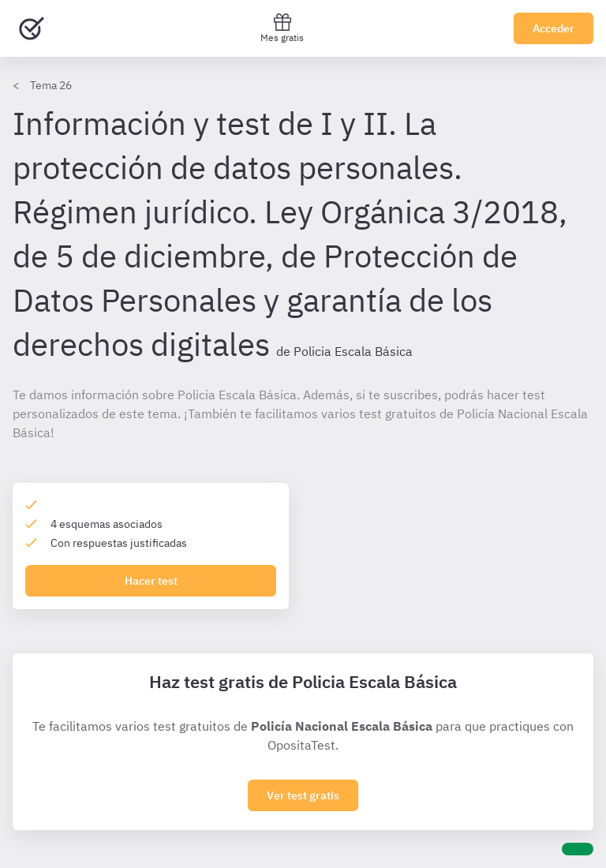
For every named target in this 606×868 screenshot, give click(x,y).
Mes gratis (282, 28)
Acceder (554, 28)
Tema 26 (51, 85)
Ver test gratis (303, 795)
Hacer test (151, 581)
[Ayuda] (578, 849)
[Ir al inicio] (32, 28)
